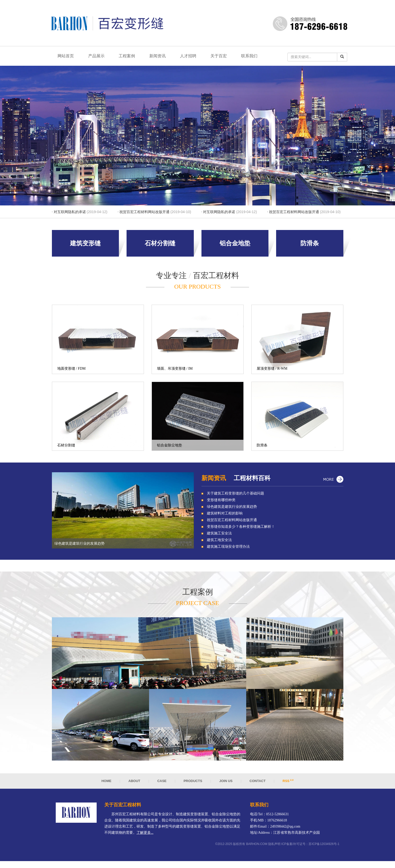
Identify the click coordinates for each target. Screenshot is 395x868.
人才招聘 (193, 57)
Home (106, 783)
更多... (333, 480)
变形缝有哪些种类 (221, 502)
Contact (258, 783)
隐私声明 (274, 846)
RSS (288, 783)
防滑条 (310, 245)
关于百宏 (225, 57)
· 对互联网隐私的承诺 (80, 214)
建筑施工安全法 (219, 535)
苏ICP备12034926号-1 (324, 846)
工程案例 (130, 57)
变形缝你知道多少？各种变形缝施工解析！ (241, 529)
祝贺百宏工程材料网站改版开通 (232, 522)
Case (162, 783)
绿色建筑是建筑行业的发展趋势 (232, 509)
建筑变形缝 (85, 245)
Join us (226, 783)
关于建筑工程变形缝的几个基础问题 (235, 495)
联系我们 (257, 57)
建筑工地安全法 (219, 542)
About (134, 783)
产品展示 (98, 57)
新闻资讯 (162, 57)
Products (193, 783)
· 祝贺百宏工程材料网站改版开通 (154, 214)
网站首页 (66, 57)
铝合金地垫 (235, 245)
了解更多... (145, 834)
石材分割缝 (160, 245)
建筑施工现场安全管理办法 (228, 549)
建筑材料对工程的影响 (225, 515)
